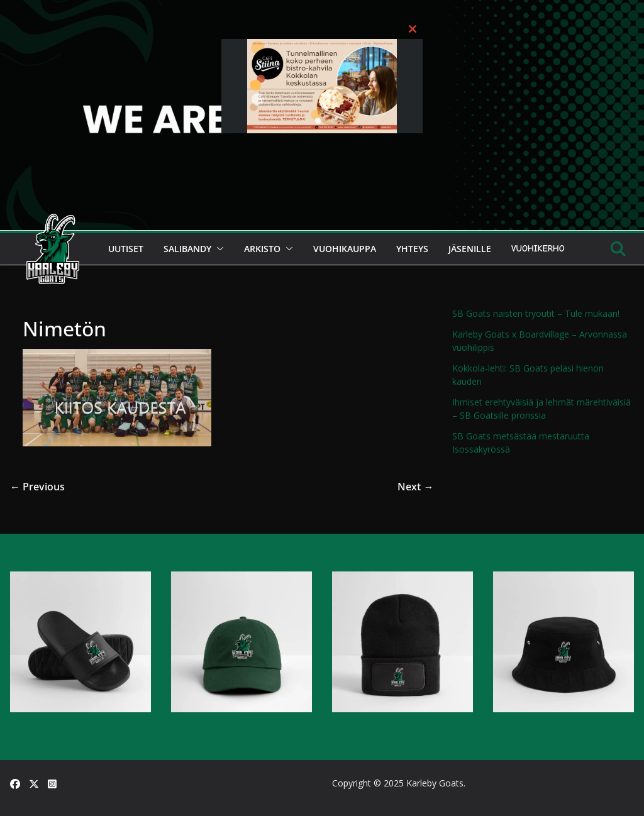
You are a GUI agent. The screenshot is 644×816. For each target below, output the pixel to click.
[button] (218, 249)
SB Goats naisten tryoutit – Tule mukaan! (536, 313)
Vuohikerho (538, 249)
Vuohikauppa (345, 249)
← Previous (37, 487)
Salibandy (187, 249)
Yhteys (412, 249)
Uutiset (126, 249)
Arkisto (262, 249)
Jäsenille (470, 249)
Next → (415, 487)
